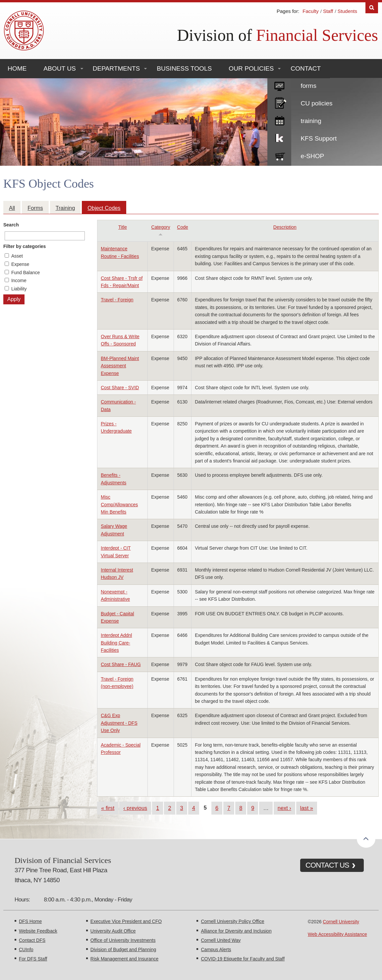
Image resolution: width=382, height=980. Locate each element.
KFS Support (319, 138)
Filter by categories (25, 246)
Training (65, 208)
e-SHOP (312, 156)
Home (17, 68)
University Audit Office (113, 931)
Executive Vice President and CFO (126, 921)
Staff (328, 11)
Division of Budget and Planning (123, 949)
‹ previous (135, 808)
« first (108, 808)
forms (308, 86)
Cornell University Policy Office (232, 921)
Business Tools (184, 68)
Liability (19, 289)
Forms (35, 208)
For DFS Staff (33, 959)
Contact (306, 68)
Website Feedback (38, 931)
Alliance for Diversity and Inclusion (236, 931)
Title (123, 227)
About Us (59, 68)
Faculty (310, 11)
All (12, 208)
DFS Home (30, 921)
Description (285, 227)
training (311, 121)
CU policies (316, 103)
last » (307, 808)
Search (11, 225)
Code (182, 227)
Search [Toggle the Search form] (372, 8)
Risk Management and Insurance (124, 959)
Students (347, 11)
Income (19, 280)
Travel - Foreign (117, 300)
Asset (17, 256)
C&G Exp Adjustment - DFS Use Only (119, 723)
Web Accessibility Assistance (337, 934)
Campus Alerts (216, 949)
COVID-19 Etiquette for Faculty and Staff (243, 959)
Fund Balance (26, 273)
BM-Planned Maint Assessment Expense (120, 366)
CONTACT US (327, 865)
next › (284, 808)
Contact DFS (32, 940)
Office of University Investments (123, 940)
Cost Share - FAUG (121, 664)
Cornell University (341, 922)
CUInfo (26, 949)
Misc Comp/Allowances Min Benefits (119, 504)
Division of (277, 35)
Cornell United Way (221, 940)
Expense (20, 264)
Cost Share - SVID (120, 388)
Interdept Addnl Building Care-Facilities (116, 643)
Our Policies (251, 68)
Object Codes (104, 208)
